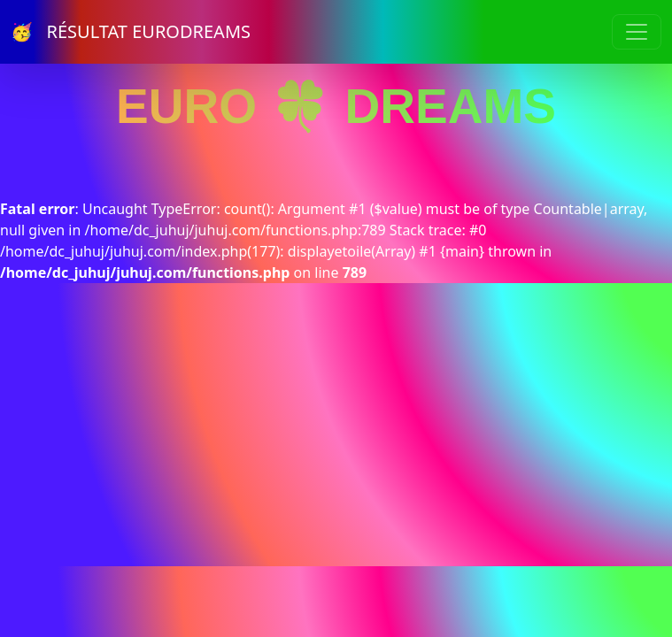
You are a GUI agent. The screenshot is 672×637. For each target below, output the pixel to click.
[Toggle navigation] (637, 32)
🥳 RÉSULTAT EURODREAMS (131, 31)
